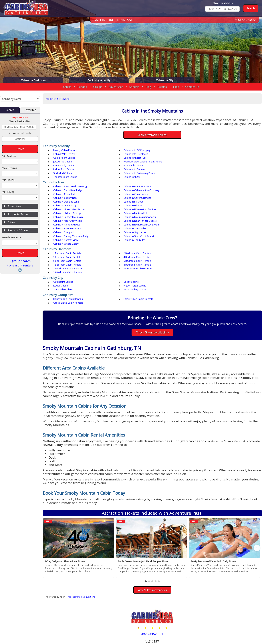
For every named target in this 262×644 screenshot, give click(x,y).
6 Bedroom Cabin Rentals (206, 230)
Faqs (176, 87)
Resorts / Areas (18, 230)
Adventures (116, 87)
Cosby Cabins (130, 248)
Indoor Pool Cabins (133, 162)
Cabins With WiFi (62, 169)
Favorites (30, 110)
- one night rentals (20, 265)
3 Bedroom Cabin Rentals (206, 227)
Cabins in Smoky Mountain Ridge (210, 209)
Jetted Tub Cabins (63, 158)
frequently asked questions (82, 555)
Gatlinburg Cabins (63, 248)
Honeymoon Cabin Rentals (68, 261)
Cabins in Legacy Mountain (138, 198)
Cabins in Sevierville (203, 206)
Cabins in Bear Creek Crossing (70, 179)
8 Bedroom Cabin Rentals (137, 234)
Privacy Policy (217, 630)
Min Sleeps (8, 180)
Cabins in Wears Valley (66, 217)
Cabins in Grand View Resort (69, 194)
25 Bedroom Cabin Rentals (137, 238)
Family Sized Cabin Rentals (138, 261)
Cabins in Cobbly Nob (65, 186)
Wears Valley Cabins (203, 251)
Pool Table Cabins (63, 162)
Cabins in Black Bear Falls (137, 179)
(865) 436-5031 (152, 592)
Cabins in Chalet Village (205, 183)
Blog (148, 87)
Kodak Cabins (200, 248)
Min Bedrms (9, 156)
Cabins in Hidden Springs (206, 194)
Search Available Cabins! (152, 135)
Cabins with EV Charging (136, 150)
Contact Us (192, 87)
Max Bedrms (9, 168)
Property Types (18, 214)
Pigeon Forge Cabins (65, 251)
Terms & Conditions (245, 630)
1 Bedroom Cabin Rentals (67, 227)
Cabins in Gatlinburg (134, 190)
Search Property (11, 237)
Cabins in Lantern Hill (65, 198)
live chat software (57, 99)
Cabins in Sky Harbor (134, 209)
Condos (82, 87)
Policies (162, 87)
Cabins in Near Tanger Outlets (139, 202)
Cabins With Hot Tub (203, 154)
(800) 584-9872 (245, 20)
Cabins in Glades (201, 190)
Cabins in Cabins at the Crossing (71, 183)
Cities (11, 222)
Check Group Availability (153, 290)
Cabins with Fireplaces (66, 154)
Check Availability (223, 3)
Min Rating (8, 192)
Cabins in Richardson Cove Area (71, 206)
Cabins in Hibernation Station (139, 194)
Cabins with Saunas (203, 162)
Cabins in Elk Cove (63, 190)
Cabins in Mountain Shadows (208, 198)
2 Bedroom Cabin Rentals (137, 227)
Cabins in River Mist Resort (137, 206)
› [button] (257, 506)
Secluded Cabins (63, 166)
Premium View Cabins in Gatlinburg (142, 158)
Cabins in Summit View (135, 213)
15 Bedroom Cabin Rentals (68, 238)
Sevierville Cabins (133, 251)
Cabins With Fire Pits (203, 150)
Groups (98, 87)
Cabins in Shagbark (64, 209)
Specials (134, 87)
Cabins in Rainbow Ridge (206, 202)
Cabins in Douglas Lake (205, 186)
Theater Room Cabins (204, 166)
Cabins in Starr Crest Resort (69, 213)
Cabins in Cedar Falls (134, 183)
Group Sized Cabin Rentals (207, 261)
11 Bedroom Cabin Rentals (207, 234)
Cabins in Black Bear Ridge (207, 179)
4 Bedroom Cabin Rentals (67, 230)
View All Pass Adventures (152, 548)
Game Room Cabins (134, 154)
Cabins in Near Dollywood (68, 202)
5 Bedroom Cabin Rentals (137, 230)
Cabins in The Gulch (203, 213)
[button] (146, 539)
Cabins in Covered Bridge (137, 186)
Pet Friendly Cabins (203, 158)
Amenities (14, 206)
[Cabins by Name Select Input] (20, 99)
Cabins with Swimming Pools (138, 166)
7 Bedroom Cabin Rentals (67, 234)
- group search (20, 261)
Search (10, 110)
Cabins (67, 87)
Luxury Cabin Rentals (65, 150)
